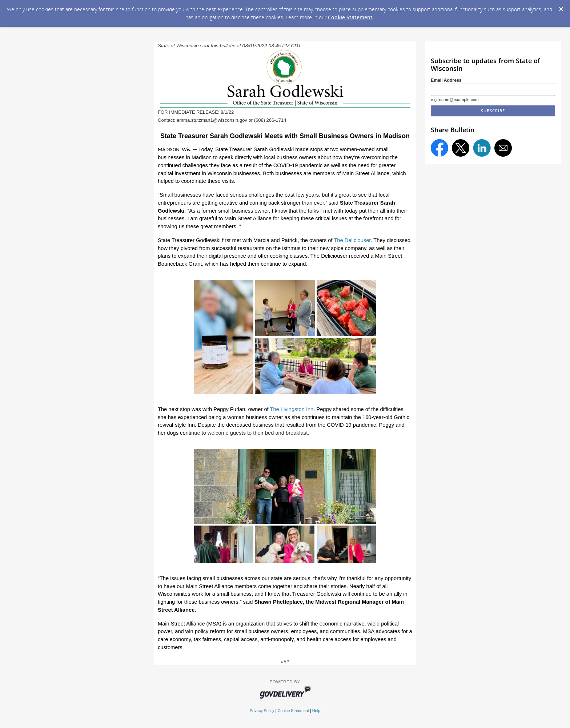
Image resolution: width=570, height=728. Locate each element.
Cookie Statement (350, 17)
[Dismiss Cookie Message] (561, 7)
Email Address (446, 80)
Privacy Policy (262, 711)
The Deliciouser (352, 240)
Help (316, 711)
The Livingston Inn (292, 409)
